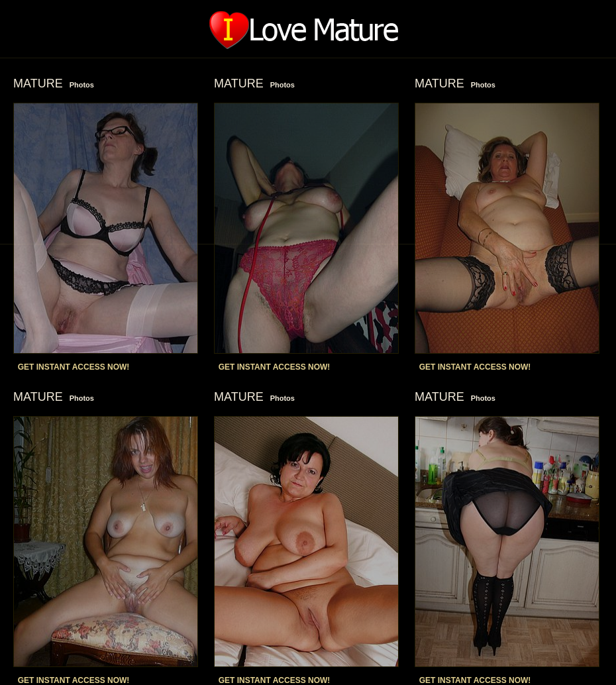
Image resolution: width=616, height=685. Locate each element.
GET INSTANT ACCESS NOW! (74, 367)
